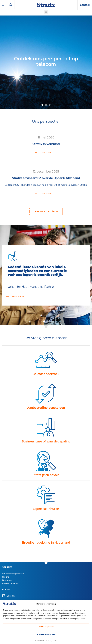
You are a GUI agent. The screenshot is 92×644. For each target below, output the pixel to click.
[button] (46, 12)
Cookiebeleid (39, 641)
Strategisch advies (46, 475)
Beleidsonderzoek (46, 374)
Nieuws (6, 577)
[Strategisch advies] (46, 461)
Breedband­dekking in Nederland (46, 542)
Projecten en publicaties (14, 573)
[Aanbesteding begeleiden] (46, 394)
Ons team (7, 580)
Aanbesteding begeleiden (46, 408)
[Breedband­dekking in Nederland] (46, 528)
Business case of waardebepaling (46, 441)
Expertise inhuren (46, 509)
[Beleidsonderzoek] (46, 360)
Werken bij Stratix (11, 583)
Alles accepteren (46, 627)
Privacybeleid (51, 641)
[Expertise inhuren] (46, 495)
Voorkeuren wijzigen (46, 634)
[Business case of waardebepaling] (46, 427)
